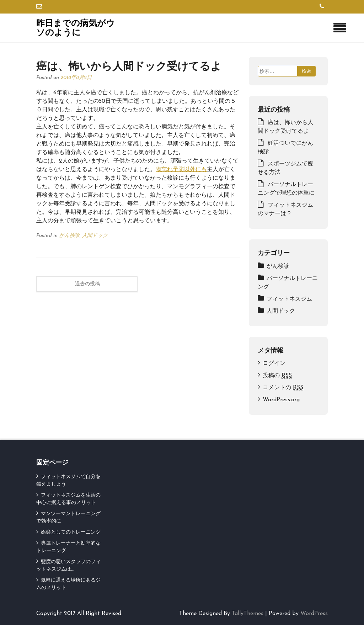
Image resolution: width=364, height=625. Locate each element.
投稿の (277, 376)
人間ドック (95, 236)
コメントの (283, 388)
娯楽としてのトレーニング (71, 532)
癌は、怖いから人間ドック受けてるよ (129, 65)
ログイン (274, 364)
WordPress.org (281, 400)
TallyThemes (248, 614)
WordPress (314, 614)
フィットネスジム (289, 299)
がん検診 (69, 236)
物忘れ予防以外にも (181, 170)
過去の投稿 (87, 284)
